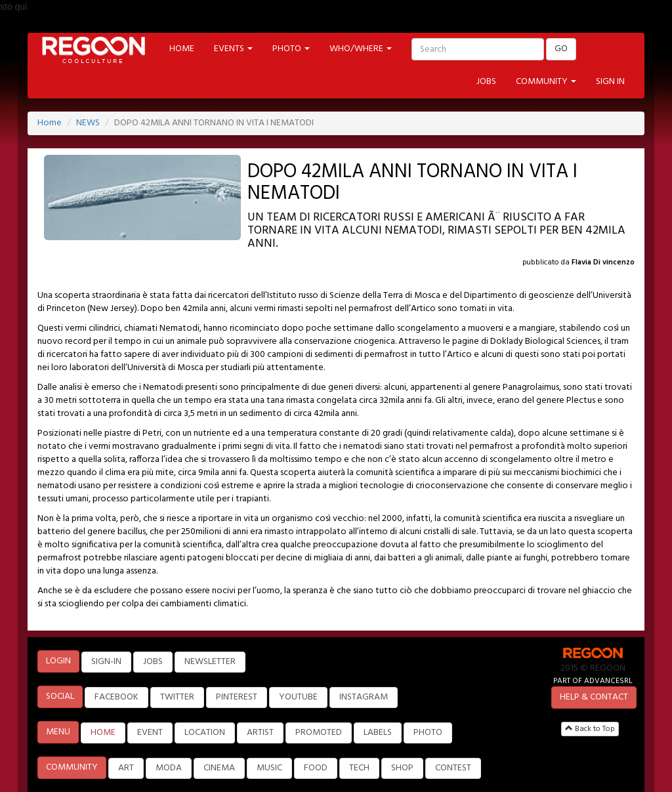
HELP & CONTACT (594, 697)
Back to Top (590, 729)
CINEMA (219, 768)
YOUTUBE (298, 697)
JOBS (486, 82)
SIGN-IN (106, 662)
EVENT (150, 733)
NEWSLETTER (210, 662)
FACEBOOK (116, 697)
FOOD (316, 768)
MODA (169, 768)
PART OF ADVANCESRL (593, 681)
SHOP (402, 768)
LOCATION (205, 733)
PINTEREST (237, 697)
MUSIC (269, 768)
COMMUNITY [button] (546, 82)
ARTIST (260, 733)
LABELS (378, 733)
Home (50, 123)
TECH (359, 768)
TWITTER (177, 697)
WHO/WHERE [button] (361, 49)
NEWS (88, 123)
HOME (182, 49)
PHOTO (428, 733)
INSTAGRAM (364, 697)
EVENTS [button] (233, 49)
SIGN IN (610, 82)
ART (126, 768)
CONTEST (453, 768)
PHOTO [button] (291, 49)
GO (561, 49)
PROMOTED (319, 733)
